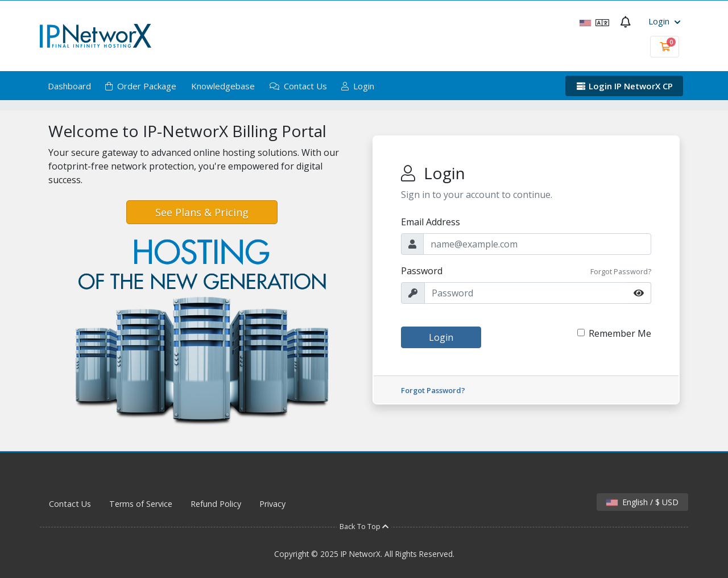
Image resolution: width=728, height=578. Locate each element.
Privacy (272, 504)
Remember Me (620, 333)
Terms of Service (141, 504)
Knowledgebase (223, 86)
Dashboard (69, 86)
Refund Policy (216, 504)
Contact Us (298, 86)
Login (664, 21)
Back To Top (364, 526)
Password (422, 271)
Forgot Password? (621, 271)
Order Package (141, 86)
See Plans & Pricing (202, 212)
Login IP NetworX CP (624, 86)
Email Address (431, 222)
